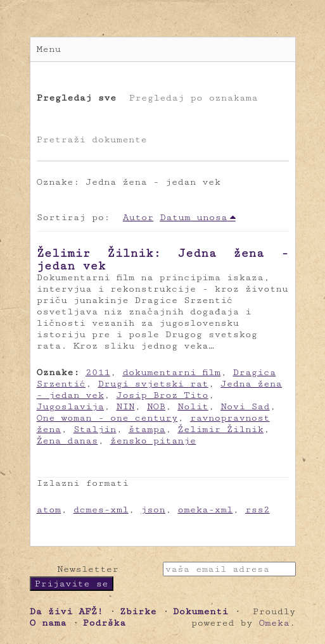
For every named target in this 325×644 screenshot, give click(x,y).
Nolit (193, 406)
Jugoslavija (71, 406)
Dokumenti (201, 611)
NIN (125, 406)
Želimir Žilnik (220, 429)
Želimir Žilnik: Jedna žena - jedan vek (163, 259)
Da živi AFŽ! (67, 611)
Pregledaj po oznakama (193, 98)
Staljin (95, 429)
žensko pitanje (153, 441)
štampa (147, 429)
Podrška (105, 623)
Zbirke (138, 611)
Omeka (274, 623)
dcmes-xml (101, 510)
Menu (49, 49)
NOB (156, 406)
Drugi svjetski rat (153, 384)
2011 (98, 372)
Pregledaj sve (77, 98)
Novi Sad (245, 406)
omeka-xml (205, 510)
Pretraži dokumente (92, 139)
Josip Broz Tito (162, 395)
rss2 (258, 510)
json (153, 510)
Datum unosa (194, 217)
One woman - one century (107, 418)
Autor (138, 217)
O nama (48, 623)
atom (49, 510)
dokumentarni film (171, 372)
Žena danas (67, 441)
